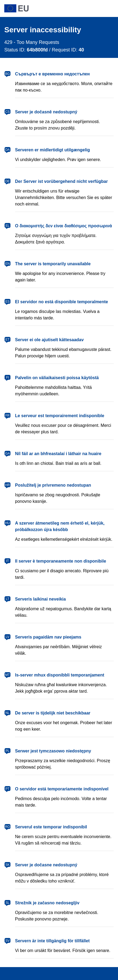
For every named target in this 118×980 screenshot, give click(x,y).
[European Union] (59, 8)
